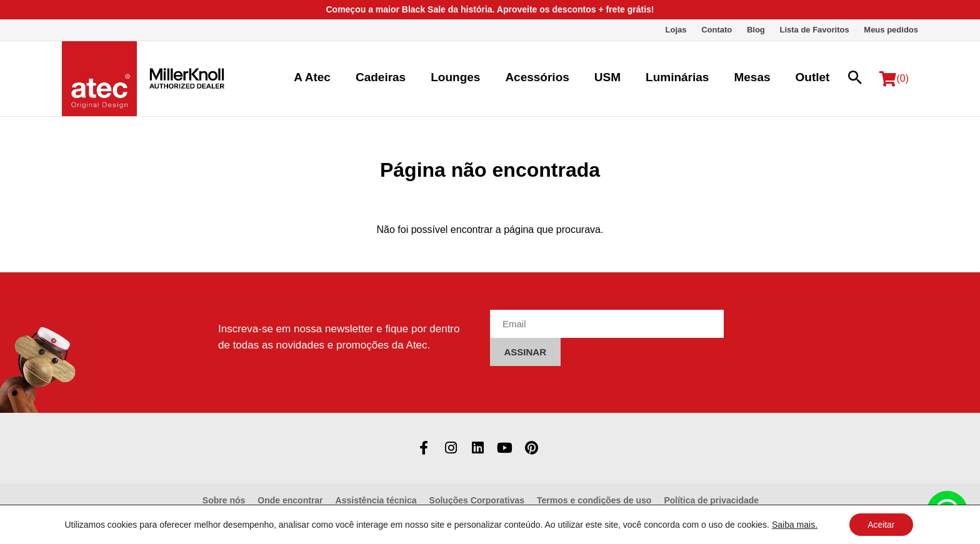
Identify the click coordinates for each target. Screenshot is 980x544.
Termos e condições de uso (594, 500)
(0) (894, 79)
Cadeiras (381, 77)
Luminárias (677, 77)
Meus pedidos (891, 30)
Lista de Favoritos (814, 30)
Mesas (752, 77)
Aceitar (881, 525)
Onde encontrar (290, 500)
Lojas (676, 30)
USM (607, 77)
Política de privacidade (711, 500)
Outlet (813, 77)
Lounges (455, 77)
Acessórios (537, 77)
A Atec (312, 77)
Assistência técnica (376, 500)
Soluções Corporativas (477, 500)
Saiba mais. (794, 525)
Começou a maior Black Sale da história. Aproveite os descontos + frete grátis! (490, 9)
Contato (717, 30)
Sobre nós (224, 500)
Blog (756, 30)
